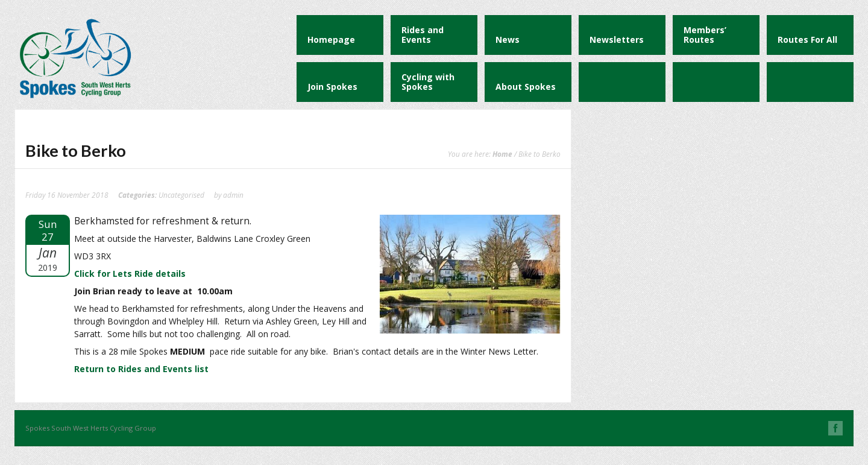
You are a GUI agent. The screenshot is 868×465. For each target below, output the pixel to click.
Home (502, 154)
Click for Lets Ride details (130, 274)
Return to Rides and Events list (141, 369)
